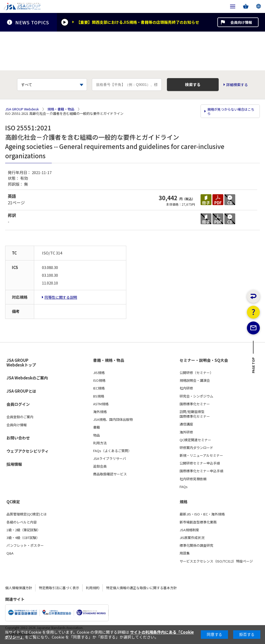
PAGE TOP (253, 367)
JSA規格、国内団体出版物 (113, 420)
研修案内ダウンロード (196, 448)
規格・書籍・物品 (61, 109)
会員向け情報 (241, 22)
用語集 (185, 553)
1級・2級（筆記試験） (23, 530)
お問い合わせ (18, 438)
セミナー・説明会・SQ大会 (204, 360)
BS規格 (99, 396)
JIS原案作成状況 (192, 538)
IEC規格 (99, 388)
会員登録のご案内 (20, 417)
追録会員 (100, 466)
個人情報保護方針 (19, 588)
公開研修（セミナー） (196, 373)
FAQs (184, 487)
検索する (193, 84)
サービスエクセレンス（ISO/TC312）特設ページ (216, 561)
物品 (97, 435)
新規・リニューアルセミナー (201, 455)
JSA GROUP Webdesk (22, 109)
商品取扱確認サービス (110, 474)
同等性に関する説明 (61, 297)
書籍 (97, 427)
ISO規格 (99, 380)
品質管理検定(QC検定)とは (27, 514)
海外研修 (186, 432)
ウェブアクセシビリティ (28, 451)
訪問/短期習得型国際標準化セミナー (195, 414)
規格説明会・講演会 (195, 380)
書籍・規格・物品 (109, 360)
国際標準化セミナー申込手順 (201, 471)
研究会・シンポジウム (196, 396)
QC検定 (13, 502)
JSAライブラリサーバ (110, 459)
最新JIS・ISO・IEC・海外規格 (202, 514)
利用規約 (93, 588)
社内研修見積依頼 (193, 479)
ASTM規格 (101, 404)
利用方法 (100, 443)
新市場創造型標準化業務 (198, 522)
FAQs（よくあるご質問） (112, 451)
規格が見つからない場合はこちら (231, 111)
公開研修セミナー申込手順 (200, 463)
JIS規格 (99, 373)
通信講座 (186, 424)
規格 (183, 502)
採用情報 (14, 464)
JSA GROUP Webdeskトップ (21, 362)
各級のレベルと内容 (22, 522)
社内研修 (186, 388)
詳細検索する (237, 85)
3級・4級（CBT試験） (23, 538)
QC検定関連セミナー (195, 440)
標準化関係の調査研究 (196, 545)
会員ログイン (18, 404)
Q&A (10, 553)
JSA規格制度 (189, 530)
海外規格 (100, 412)
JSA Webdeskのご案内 (27, 378)
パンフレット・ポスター (25, 545)
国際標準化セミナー (195, 404)
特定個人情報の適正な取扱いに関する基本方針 (141, 588)
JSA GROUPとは (21, 391)
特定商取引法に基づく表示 (59, 588)
